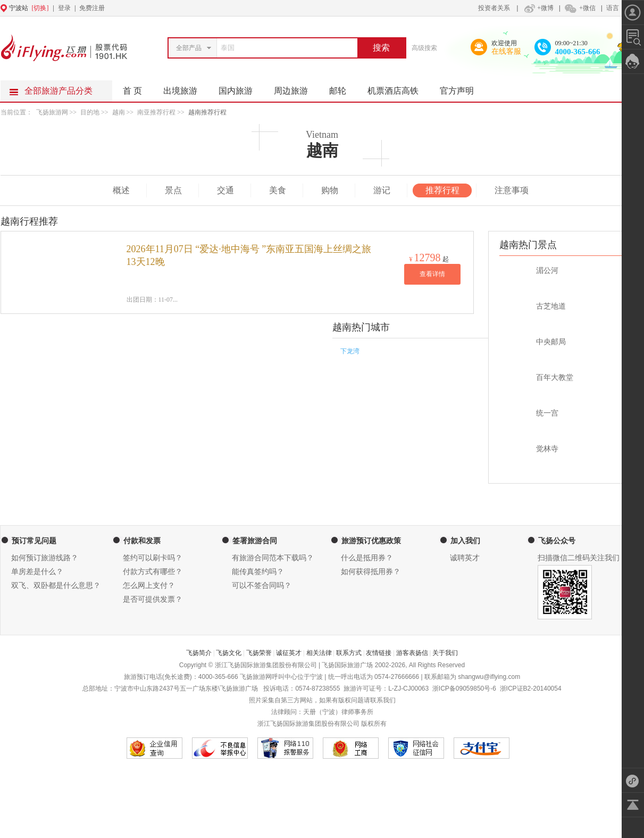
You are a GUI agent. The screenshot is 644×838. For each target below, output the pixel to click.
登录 (64, 8)
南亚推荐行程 (156, 112)
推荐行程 (442, 190)
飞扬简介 (199, 653)
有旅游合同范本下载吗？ (273, 558)
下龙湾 (350, 351)
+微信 (580, 8)
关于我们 (445, 653)
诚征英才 (289, 653)
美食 (278, 190)
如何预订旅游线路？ (45, 558)
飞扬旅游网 (52, 112)
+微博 (538, 8)
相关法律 (319, 653)
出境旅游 (186, 88)
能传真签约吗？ (258, 572)
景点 (173, 190)
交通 (225, 190)
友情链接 (379, 653)
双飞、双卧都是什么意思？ (56, 586)
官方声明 (462, 88)
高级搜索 (424, 48)
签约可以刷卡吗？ (153, 558)
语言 (613, 8)
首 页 (132, 91)
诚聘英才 (465, 558)
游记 (382, 190)
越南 (119, 112)
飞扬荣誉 (259, 653)
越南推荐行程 (207, 112)
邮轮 (343, 88)
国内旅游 (241, 88)
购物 (330, 190)
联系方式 (349, 653)
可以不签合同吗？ (262, 586)
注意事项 (512, 190)
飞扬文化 (229, 653)
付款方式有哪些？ (153, 572)
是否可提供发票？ (153, 599)
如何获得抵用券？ (371, 572)
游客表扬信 (412, 653)
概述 (121, 190)
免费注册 (92, 8)
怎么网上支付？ (149, 586)
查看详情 (432, 274)
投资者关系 (494, 8)
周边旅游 (296, 88)
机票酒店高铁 (398, 88)
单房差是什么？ (37, 572)
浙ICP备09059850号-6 (464, 688)
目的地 (91, 112)
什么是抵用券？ (367, 558)
